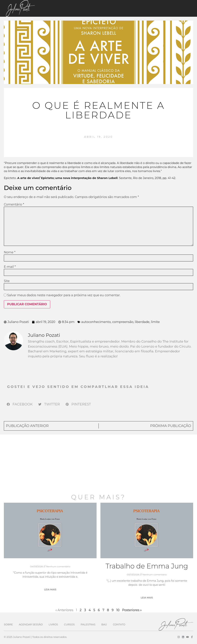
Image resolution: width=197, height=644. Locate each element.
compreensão (123, 322)
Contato (119, 624)
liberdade (142, 322)
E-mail (10, 267)
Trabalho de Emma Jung (147, 566)
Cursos (69, 624)
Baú (104, 624)
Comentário (14, 205)
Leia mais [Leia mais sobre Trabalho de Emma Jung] (147, 598)
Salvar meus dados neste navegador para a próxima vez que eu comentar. (64, 295)
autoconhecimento (96, 322)
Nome (10, 252)
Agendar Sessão (31, 624)
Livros (53, 624)
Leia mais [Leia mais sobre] (50, 590)
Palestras (88, 624)
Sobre (8, 624)
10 (118, 610)
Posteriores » (132, 610)
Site (7, 281)
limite (155, 322)
